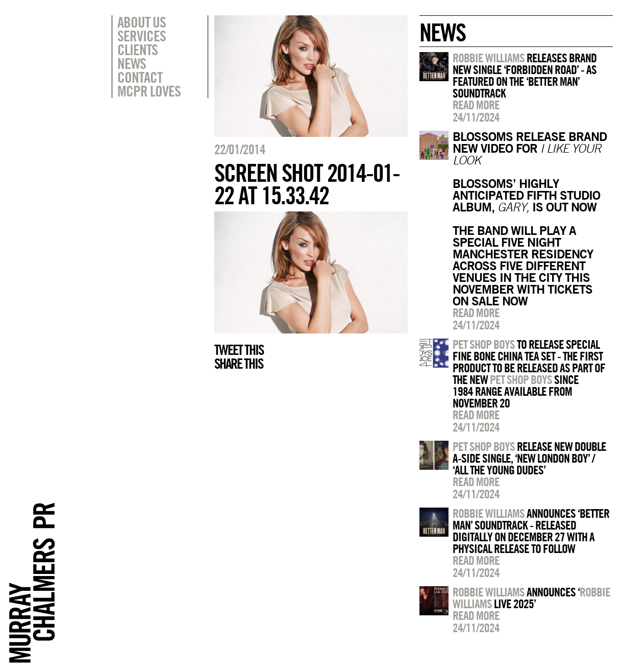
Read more (476, 105)
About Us (142, 22)
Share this (239, 364)
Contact (140, 77)
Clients (138, 50)
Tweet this (239, 350)
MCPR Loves (149, 91)
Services (142, 36)
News (132, 63)
